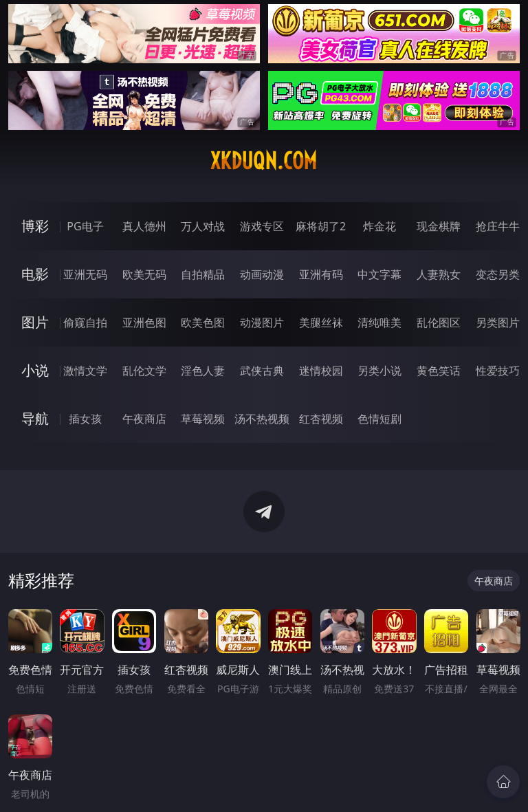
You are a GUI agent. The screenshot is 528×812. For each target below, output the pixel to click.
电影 (35, 274)
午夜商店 (144, 419)
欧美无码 (144, 274)
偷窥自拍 (85, 322)
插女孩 (85, 419)
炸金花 (379, 226)
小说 (35, 370)
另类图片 (498, 322)
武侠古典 (262, 371)
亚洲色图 (144, 322)
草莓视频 (203, 419)
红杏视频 (321, 419)
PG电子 (85, 226)
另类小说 (379, 371)
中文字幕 (379, 274)
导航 (35, 418)
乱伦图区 (439, 322)
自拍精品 (203, 274)
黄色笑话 (439, 371)
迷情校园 (321, 371)
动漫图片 (262, 322)
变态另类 (498, 274)
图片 (35, 322)
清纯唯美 (379, 322)
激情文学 (85, 371)
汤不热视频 (262, 419)
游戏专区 (262, 226)
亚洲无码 (85, 274)
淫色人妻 (203, 371)
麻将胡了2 (321, 226)
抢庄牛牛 (498, 226)
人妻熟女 (439, 274)
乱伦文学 (144, 371)
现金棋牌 (439, 226)
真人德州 (144, 226)
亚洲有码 (321, 274)
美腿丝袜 (321, 322)
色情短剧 (379, 419)
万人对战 (203, 226)
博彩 (35, 226)
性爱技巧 (498, 371)
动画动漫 (262, 274)
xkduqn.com (264, 161)
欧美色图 (203, 322)
